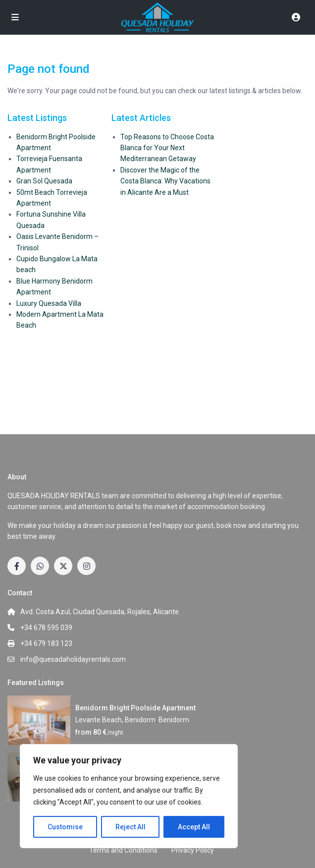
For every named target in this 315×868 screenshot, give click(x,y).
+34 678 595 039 (46, 628)
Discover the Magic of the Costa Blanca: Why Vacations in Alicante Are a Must (165, 181)
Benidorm (174, 720)
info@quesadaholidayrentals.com (73, 659)
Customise (65, 827)
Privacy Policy (193, 850)
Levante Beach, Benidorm (115, 720)
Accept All (194, 827)
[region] (129, 796)
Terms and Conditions (123, 850)
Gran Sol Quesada (44, 181)
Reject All (131, 827)
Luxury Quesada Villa (49, 303)
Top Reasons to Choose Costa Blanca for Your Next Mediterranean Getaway (167, 148)
